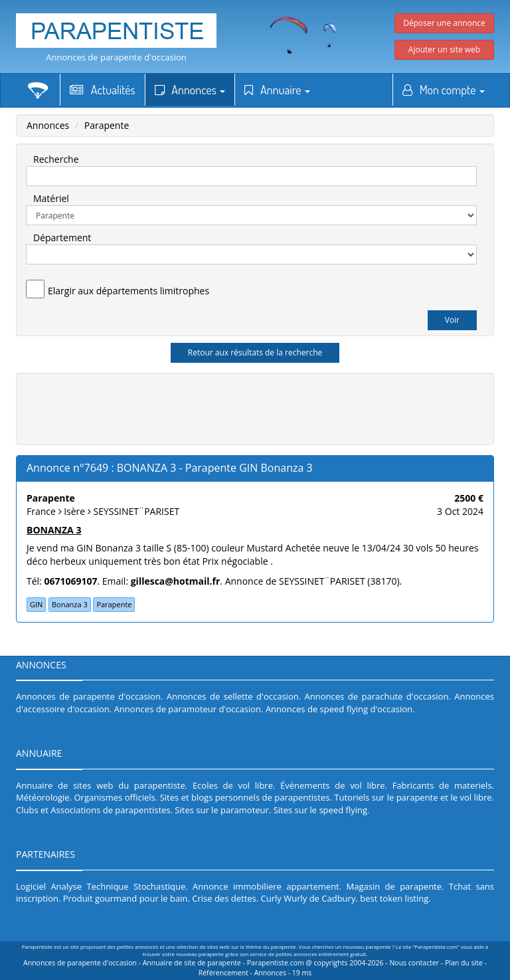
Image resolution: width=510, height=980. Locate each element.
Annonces (190, 90)
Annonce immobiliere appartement (266, 886)
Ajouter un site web (444, 49)
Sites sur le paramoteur (222, 810)
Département (62, 238)
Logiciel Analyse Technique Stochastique (101, 886)
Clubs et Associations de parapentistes (93, 810)
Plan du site (464, 963)
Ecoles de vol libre (233, 785)
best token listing (394, 898)
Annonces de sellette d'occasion (233, 696)
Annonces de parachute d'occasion (377, 696)
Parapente (107, 125)
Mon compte (444, 90)
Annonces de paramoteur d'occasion (188, 709)
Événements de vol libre (332, 785)
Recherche (56, 159)
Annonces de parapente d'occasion (116, 57)
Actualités (103, 90)
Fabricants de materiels (442, 785)
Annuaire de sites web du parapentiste (101, 785)
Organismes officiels (115, 797)
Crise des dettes (224, 898)
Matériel (51, 198)
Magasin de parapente (394, 886)
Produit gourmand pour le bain (126, 898)
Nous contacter (414, 963)
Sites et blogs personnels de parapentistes (245, 797)
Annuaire (277, 90)
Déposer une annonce (444, 23)
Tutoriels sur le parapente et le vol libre (413, 797)
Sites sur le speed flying (320, 810)
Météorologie (43, 797)
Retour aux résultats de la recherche (255, 352)
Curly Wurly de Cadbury (308, 898)
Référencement (223, 973)
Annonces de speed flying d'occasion (339, 709)
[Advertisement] (265, 407)
